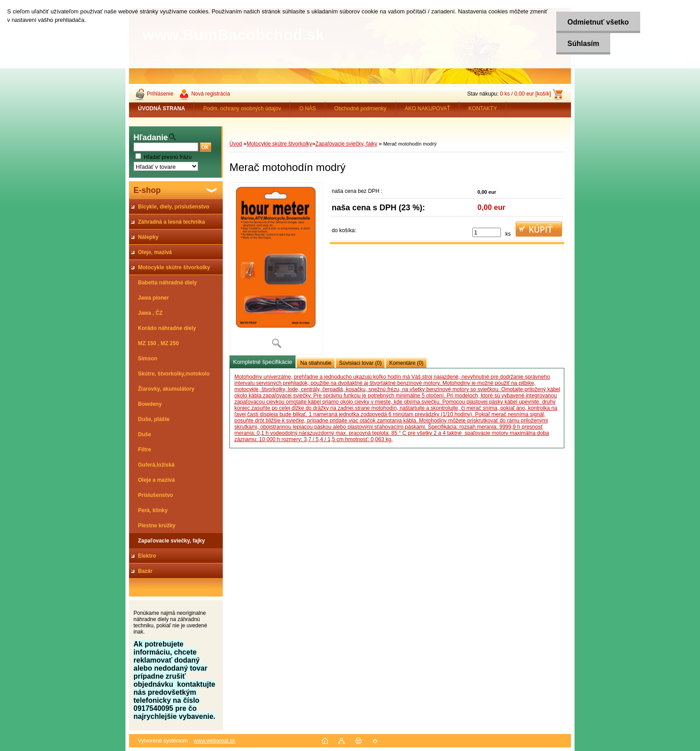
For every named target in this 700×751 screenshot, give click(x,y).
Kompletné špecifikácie (262, 362)
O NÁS (307, 108)
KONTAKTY (483, 108)
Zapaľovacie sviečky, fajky (346, 144)
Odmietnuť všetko (598, 22)
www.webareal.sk (215, 741)
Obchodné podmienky (360, 108)
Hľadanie (151, 138)
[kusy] (487, 232)
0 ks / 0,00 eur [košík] (525, 94)
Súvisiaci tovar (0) (360, 363)
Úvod (236, 144)
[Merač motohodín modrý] (276, 268)
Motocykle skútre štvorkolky (279, 144)
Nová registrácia (210, 94)
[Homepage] (162, 108)
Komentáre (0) (406, 363)
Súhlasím (583, 44)
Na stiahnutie (316, 363)
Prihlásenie (160, 94)
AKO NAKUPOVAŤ (428, 108)
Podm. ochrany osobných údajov (242, 108)
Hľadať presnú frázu (168, 157)
